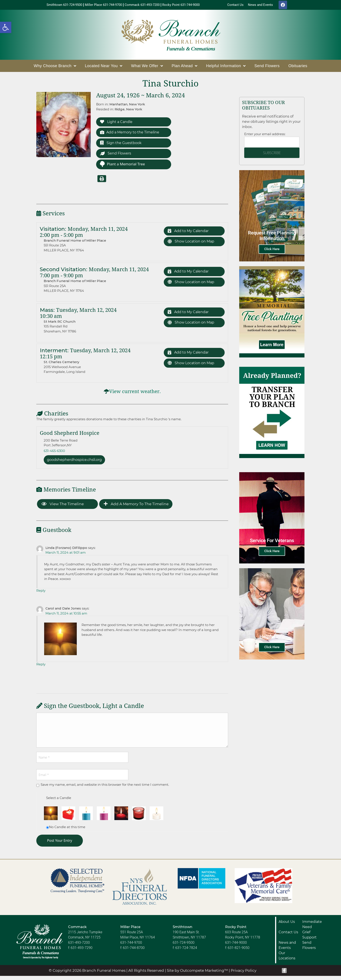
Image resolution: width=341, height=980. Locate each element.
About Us (287, 926)
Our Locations (287, 960)
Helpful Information (226, 67)
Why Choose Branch (55, 67)
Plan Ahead (185, 67)
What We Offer (147, 67)
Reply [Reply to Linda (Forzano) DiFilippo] (41, 594)
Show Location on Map (193, 246)
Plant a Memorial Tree (122, 167)
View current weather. (135, 395)
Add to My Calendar (190, 235)
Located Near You (104, 67)
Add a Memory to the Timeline (131, 134)
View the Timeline (63, 508)
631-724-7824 (186, 952)
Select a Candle (59, 802)
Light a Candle (117, 123)
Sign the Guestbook (122, 145)
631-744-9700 (131, 947)
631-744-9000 (236, 947)
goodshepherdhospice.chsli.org (77, 463)
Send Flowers (267, 67)
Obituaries (298, 67)
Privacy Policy (244, 974)
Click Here (272, 250)
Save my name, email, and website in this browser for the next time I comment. (105, 788)
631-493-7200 (79, 947)
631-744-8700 (134, 952)
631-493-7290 (82, 952)
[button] (6, 27)
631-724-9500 (184, 947)
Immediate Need (312, 928)
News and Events (287, 949)
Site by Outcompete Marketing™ (197, 974)
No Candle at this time (67, 831)
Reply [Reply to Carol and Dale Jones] (41, 668)
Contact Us (288, 936)
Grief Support (309, 939)
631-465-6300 (54, 454)
